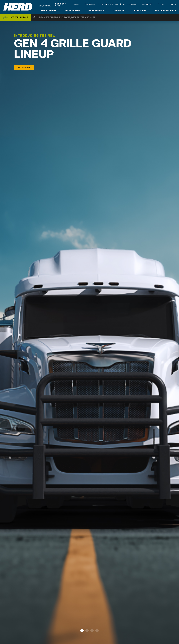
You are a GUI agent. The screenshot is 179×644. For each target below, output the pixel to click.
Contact (161, 4)
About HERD (147, 4)
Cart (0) (173, 4)
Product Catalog (130, 4)
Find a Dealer (90, 4)
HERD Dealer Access (109, 4)
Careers (76, 4)
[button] (82, 631)
